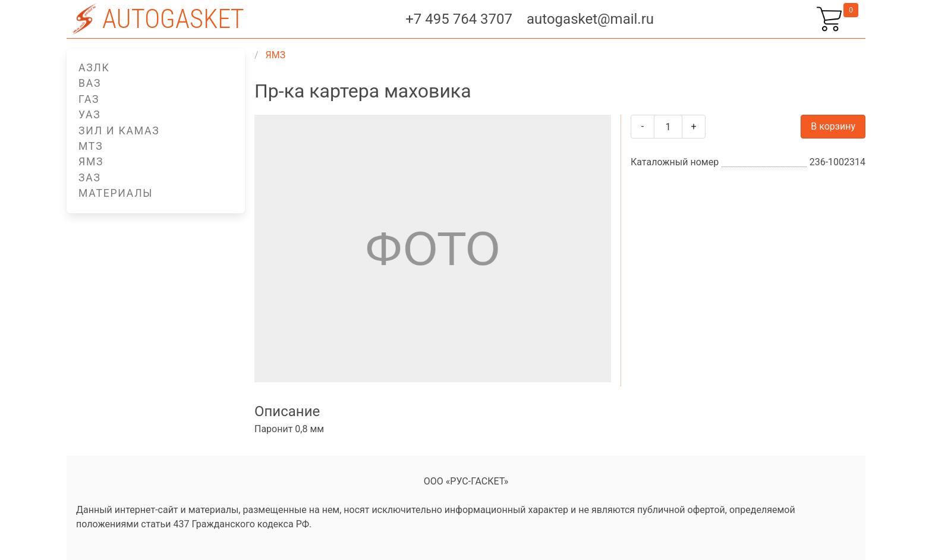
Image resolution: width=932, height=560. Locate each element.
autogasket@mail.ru (590, 19)
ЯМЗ (91, 162)
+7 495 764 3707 (459, 19)
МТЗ (91, 146)
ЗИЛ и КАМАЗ (119, 131)
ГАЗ (89, 99)
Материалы (116, 193)
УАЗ (90, 115)
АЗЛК (94, 68)
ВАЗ (90, 83)
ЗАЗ (90, 178)
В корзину (833, 126)
